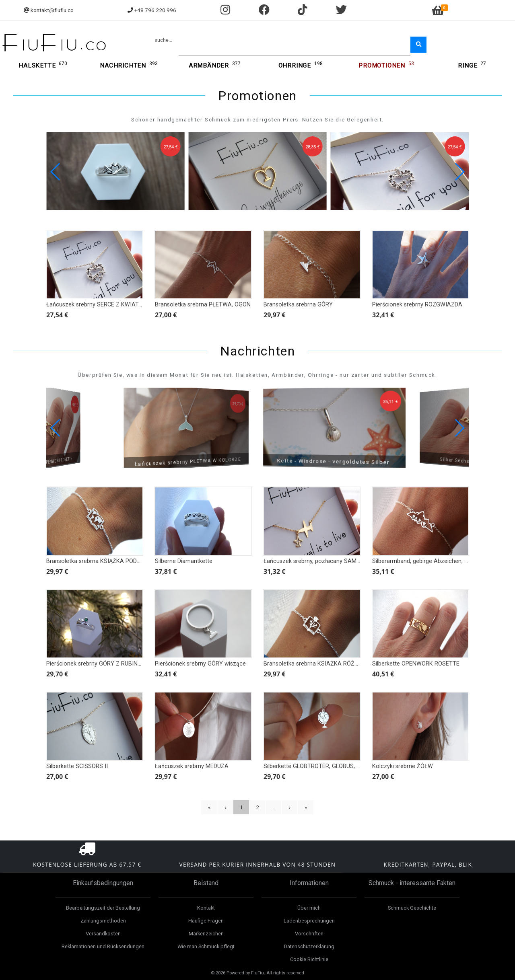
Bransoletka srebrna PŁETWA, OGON (203, 305)
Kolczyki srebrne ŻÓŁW (403, 766)
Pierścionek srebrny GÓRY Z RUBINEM (96, 664)
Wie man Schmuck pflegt (206, 946)
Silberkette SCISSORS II (77, 766)
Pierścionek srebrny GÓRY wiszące (200, 664)
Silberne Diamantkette (184, 561)
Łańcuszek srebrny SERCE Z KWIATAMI (98, 305)
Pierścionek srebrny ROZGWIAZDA (417, 305)
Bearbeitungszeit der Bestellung (103, 908)
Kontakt (206, 908)
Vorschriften (309, 934)
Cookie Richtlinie (309, 959)
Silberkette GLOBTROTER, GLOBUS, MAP (316, 766)
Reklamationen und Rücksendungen (103, 946)
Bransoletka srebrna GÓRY (298, 305)
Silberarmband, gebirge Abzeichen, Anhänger (431, 561)
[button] (459, 172)
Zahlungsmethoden (103, 921)
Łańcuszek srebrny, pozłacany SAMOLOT (317, 561)
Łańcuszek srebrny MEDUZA (192, 766)
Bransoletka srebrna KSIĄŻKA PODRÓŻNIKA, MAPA (113, 561)
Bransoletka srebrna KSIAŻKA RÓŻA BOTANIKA (326, 664)
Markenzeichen (206, 934)
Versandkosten (103, 934)
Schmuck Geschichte (412, 908)
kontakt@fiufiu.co (52, 10)
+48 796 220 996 (155, 10)
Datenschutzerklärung (309, 946)
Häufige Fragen (206, 921)
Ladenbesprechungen (309, 921)
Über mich (309, 908)
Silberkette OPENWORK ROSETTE (416, 664)
